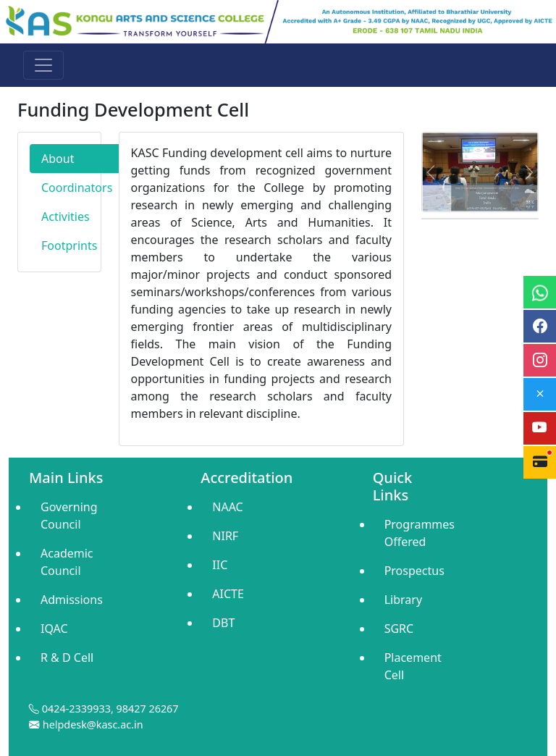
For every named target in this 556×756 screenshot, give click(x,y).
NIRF (225, 536)
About (58, 159)
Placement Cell (413, 666)
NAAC (227, 507)
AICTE (228, 594)
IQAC (54, 629)
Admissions (72, 600)
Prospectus (414, 571)
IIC (220, 565)
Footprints (69, 245)
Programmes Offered (417, 533)
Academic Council (67, 562)
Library (403, 600)
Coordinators (77, 188)
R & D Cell (67, 658)
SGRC (399, 629)
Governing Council (69, 516)
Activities (66, 217)
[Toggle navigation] (43, 65)
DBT (223, 623)
